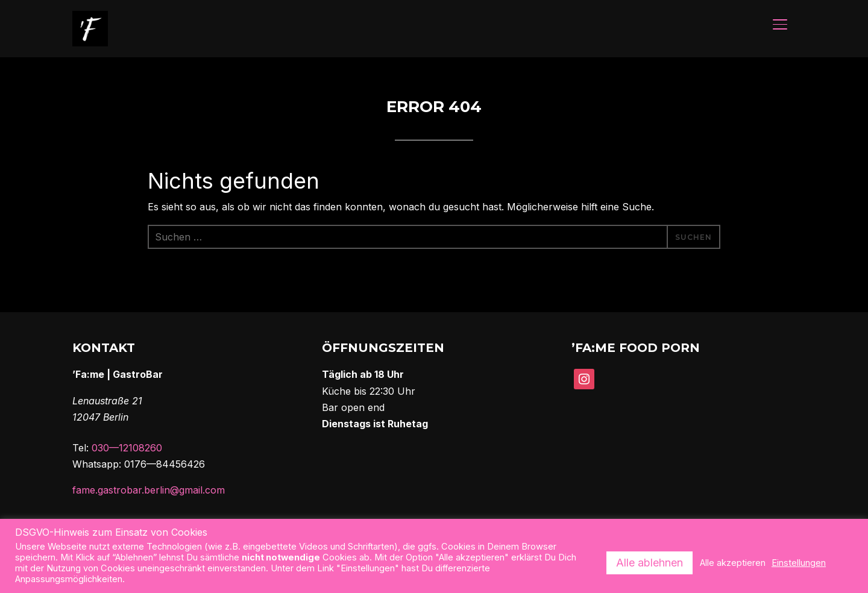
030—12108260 (127, 449)
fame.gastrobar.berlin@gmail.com (149, 491)
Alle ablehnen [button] (649, 563)
